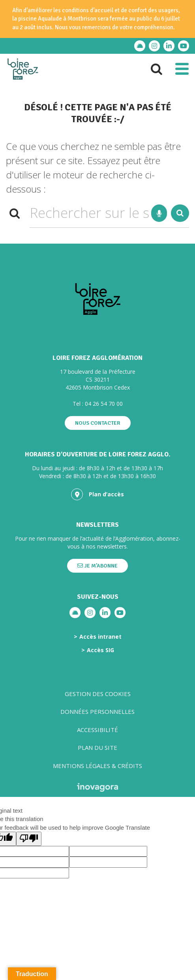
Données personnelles (97, 711)
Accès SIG (100, 650)
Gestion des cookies (98, 694)
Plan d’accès (97, 494)
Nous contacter (98, 423)
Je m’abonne (97, 566)
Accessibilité (97, 730)
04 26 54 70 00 (104, 404)
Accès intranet (100, 637)
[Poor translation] (29, 839)
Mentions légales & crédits (97, 766)
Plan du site (97, 747)
